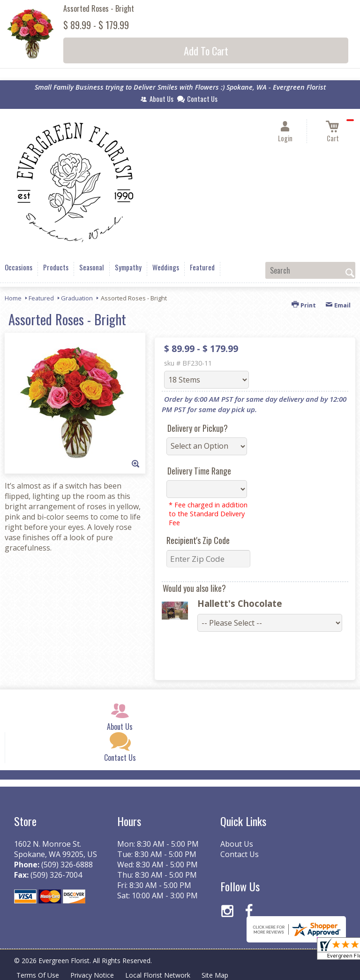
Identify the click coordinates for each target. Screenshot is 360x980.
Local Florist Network (158, 975)
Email (338, 305)
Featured (41, 298)
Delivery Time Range (199, 471)
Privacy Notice (92, 975)
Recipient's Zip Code (198, 540)
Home (13, 298)
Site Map (215, 975)
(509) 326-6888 (67, 865)
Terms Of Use (38, 975)
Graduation (77, 298)
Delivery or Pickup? (198, 428)
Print (304, 305)
